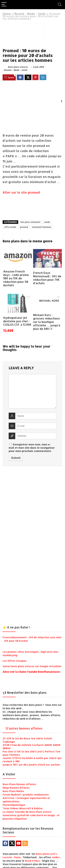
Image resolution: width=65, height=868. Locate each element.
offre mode (10, 227)
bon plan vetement (30, 222)
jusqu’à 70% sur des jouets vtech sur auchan (31, 765)
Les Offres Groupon (15, 661)
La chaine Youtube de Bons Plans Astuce (27, 812)
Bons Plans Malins (13, 791)
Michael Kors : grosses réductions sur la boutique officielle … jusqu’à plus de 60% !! (47, 322)
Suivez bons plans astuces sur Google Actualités (32, 666)
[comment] (32, 391)
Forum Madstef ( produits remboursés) (26, 795)
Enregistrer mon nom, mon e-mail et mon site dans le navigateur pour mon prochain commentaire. (32, 448)
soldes (56, 857)
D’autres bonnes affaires (24, 728)
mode (47, 222)
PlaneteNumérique (14, 805)
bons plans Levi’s (47, 854)
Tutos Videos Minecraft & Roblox (23, 808)
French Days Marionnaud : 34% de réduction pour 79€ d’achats (47, 278)
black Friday (32, 861)
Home (7, 14)
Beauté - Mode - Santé (30, 14)
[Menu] (4, 5)
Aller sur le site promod (21, 192)
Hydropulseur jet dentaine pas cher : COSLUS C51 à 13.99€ (17, 321)
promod (24, 227)
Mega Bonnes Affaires (16, 788)
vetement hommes (42, 227)
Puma (18, 857)
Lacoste (7, 857)
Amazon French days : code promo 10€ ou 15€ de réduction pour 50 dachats (16, 278)
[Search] (60, 5)
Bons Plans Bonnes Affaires (19, 784)
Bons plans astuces (15, 67)
